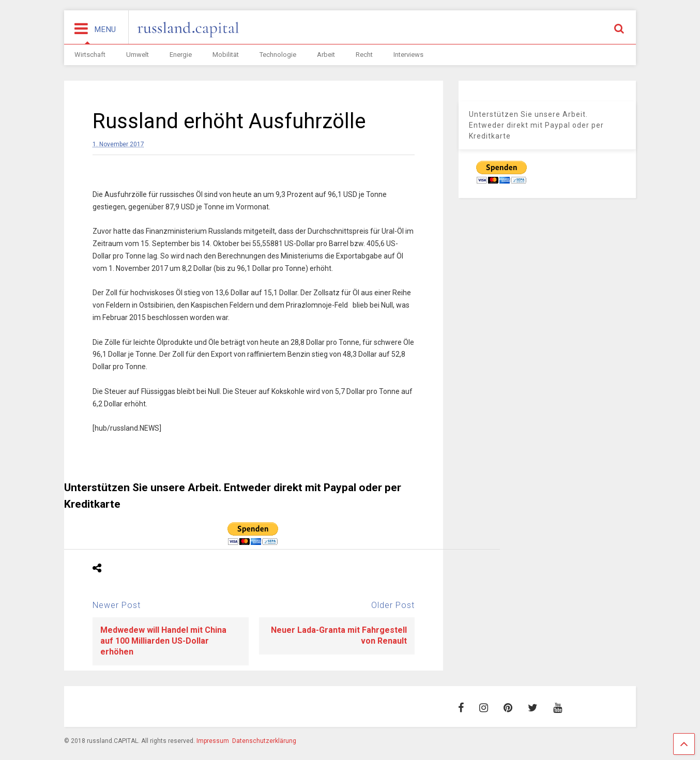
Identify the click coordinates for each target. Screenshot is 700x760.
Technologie (278, 55)
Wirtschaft (90, 55)
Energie (181, 55)
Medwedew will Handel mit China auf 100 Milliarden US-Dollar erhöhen (163, 641)
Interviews (408, 55)
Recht (364, 55)
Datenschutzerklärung (264, 741)
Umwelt (138, 55)
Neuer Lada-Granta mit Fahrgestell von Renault (339, 635)
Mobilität (226, 55)
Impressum (213, 741)
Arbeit (326, 55)
